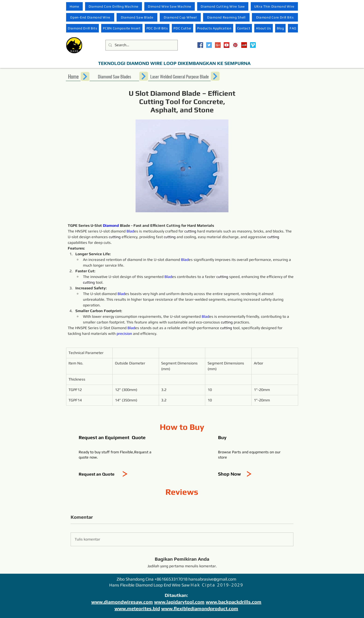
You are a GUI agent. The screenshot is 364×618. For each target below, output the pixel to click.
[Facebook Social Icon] (200, 45)
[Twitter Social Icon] (209, 45)
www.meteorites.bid (137, 608)
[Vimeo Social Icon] (253, 45)
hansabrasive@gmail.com (212, 579)
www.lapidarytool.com (179, 602)
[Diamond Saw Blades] (114, 76)
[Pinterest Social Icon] (235, 45)
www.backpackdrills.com (234, 602)
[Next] (85, 76)
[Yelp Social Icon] (244, 45)
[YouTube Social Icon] (227, 45)
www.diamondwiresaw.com (122, 602)
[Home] (73, 76)
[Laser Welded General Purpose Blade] (179, 76)
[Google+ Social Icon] (218, 45)
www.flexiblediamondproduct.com (200, 608)
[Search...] (141, 45)
